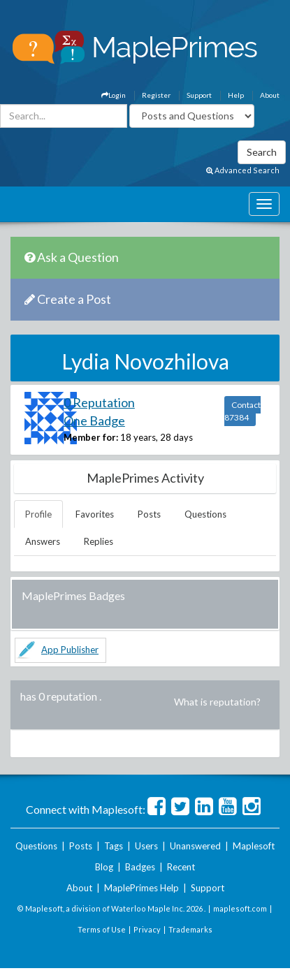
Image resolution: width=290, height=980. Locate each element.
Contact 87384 (242, 411)
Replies (99, 541)
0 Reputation (99, 402)
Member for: (91, 437)
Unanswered (195, 846)
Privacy (147, 929)
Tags (114, 846)
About (270, 95)
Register (156, 95)
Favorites (95, 514)
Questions (205, 514)
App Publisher (70, 650)
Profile (38, 514)
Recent (181, 867)
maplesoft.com (240, 908)
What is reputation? (217, 702)
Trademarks (190, 929)
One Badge (94, 420)
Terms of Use (102, 929)
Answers (43, 541)
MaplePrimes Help (142, 888)
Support (199, 95)
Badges (140, 867)
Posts (149, 514)
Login (114, 95)
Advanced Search (243, 170)
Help (236, 95)
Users (146, 846)
